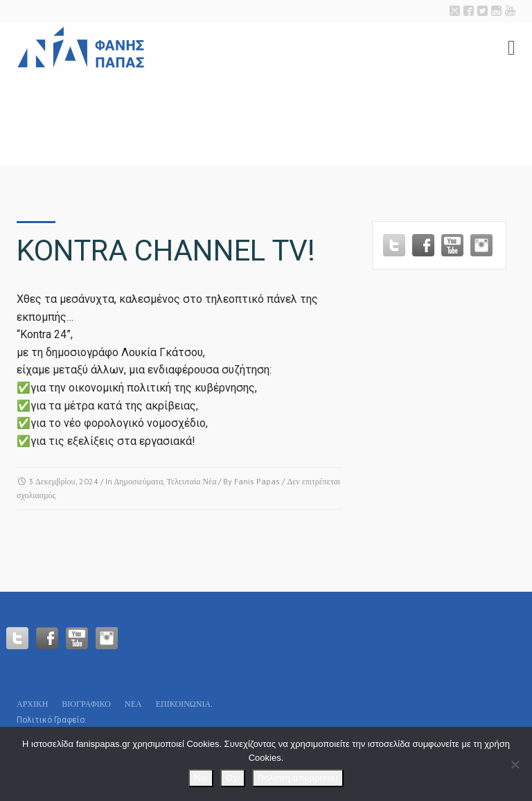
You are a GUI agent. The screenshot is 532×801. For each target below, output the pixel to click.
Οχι (233, 778)
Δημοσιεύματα (139, 481)
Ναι (201, 778)
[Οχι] (515, 764)
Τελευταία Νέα (191, 481)
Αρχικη (32, 704)
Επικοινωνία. (184, 704)
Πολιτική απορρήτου (298, 778)
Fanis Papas (257, 481)
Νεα (133, 704)
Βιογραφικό (86, 704)
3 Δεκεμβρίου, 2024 (63, 481)
